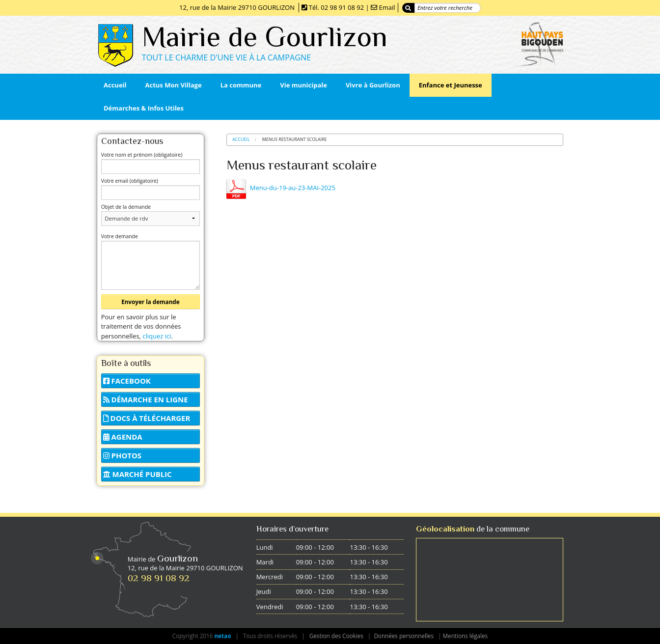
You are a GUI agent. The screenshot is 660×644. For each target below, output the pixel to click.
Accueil (241, 139)
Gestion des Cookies (336, 636)
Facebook (127, 381)
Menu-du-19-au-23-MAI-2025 (293, 188)
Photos (122, 455)
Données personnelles (404, 636)
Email (387, 7)
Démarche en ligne (146, 399)
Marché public (137, 474)
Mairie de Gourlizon (265, 36)
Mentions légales (466, 636)
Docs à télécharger (147, 418)
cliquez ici (157, 336)
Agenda (123, 437)
